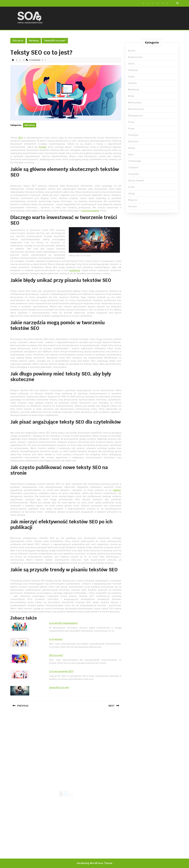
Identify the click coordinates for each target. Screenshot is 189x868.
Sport (131, 155)
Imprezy (133, 83)
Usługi (131, 193)
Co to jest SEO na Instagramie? (63, 623)
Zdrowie (133, 206)
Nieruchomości (136, 109)
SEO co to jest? (56, 655)
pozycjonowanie (90, 211)
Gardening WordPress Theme (94, 863)
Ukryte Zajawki (136, 181)
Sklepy (132, 148)
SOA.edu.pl (18, 41)
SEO (21, 138)
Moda (131, 96)
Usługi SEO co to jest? (59, 687)
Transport (133, 168)
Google (43, 147)
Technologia (135, 161)
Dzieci (131, 64)
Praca (131, 122)
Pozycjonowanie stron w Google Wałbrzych (70, 796)
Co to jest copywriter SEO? (61, 671)
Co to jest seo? (56, 639)
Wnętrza (133, 200)
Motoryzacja (135, 103)
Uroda (131, 187)
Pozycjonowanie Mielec (66, 795)
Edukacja (133, 70)
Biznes (132, 51)
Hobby (131, 77)
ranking (117, 490)
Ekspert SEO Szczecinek (61, 795)
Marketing (34, 41)
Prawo (132, 129)
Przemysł (133, 135)
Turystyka (133, 174)
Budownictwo (135, 57)
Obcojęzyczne (136, 116)
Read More (61, 802)
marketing (75, 270)
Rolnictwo (133, 142)
